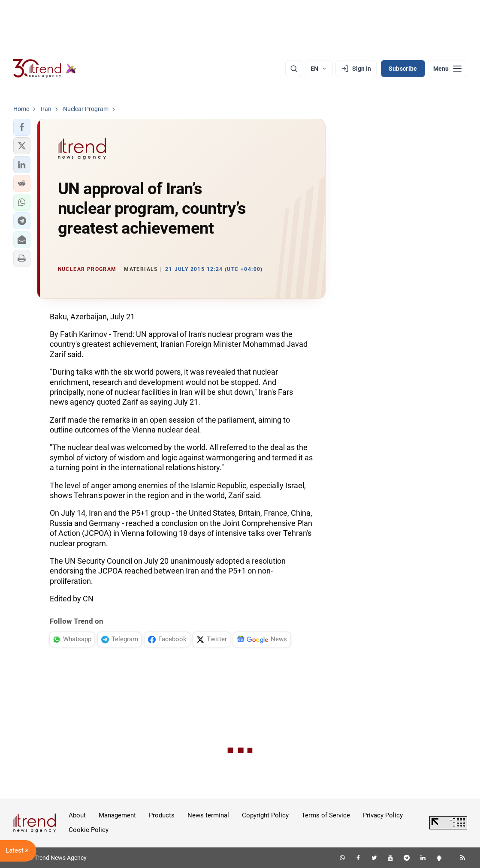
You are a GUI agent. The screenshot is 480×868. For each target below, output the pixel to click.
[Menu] (447, 69)
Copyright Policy (265, 815)
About (77, 815)
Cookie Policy (89, 830)
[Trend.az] (45, 69)
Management (117, 815)
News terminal (208, 815)
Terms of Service (326, 815)
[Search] (294, 69)
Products (162, 815)
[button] (22, 127)
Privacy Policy (383, 815)
